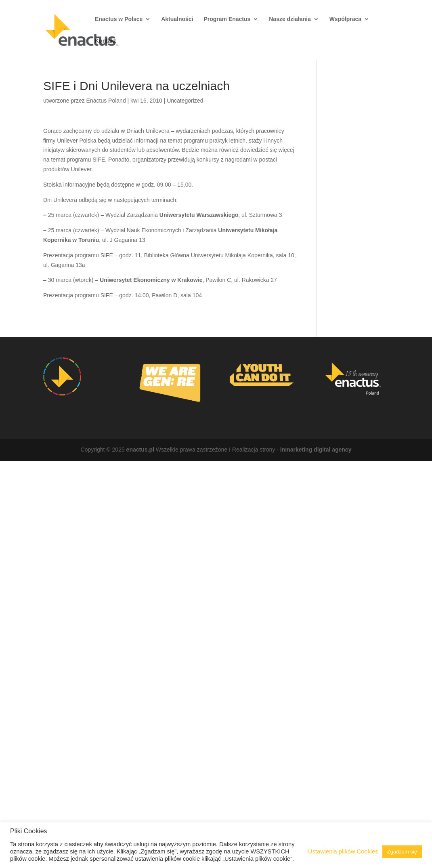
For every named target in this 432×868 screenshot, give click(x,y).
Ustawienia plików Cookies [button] (343, 851)
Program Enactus (227, 19)
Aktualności (177, 19)
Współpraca (345, 19)
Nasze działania (290, 19)
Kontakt (105, 41)
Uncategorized (185, 101)
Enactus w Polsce (119, 19)
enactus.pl (140, 450)
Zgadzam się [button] (402, 852)
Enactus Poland (106, 101)
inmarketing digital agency (316, 450)
